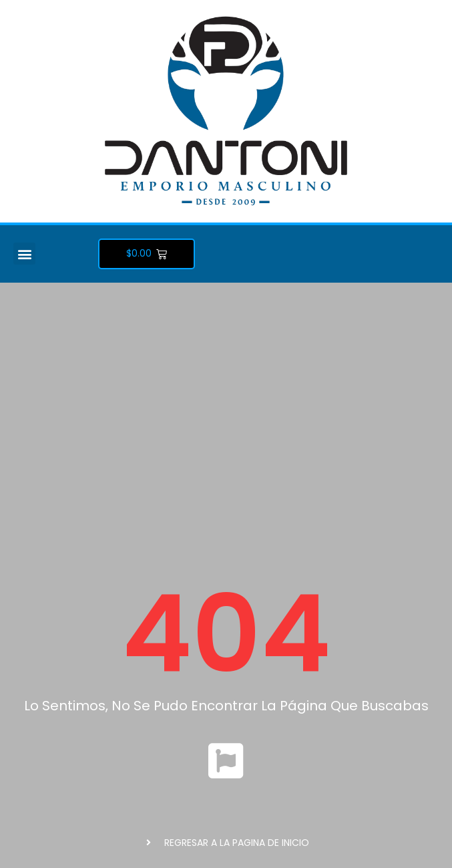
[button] (24, 254)
